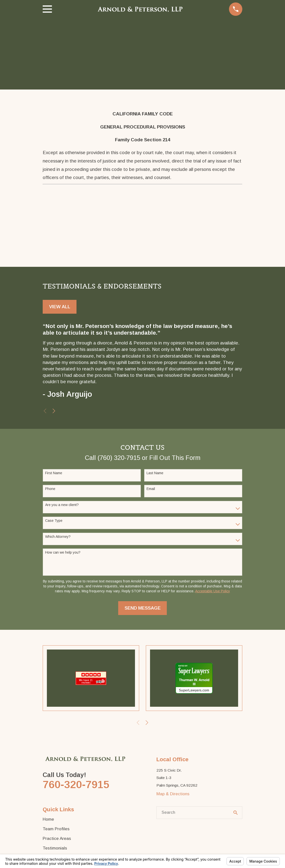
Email (151, 489)
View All (60, 307)
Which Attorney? (58, 537)
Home (48, 819)
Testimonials (55, 848)
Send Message (143, 608)
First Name (54, 473)
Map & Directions (173, 794)
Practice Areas (57, 839)
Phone (50, 489)
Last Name (155, 473)
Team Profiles (56, 829)
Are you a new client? (62, 505)
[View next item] (54, 411)
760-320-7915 (76, 785)
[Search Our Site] (236, 813)
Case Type (54, 521)
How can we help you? (63, 552)
